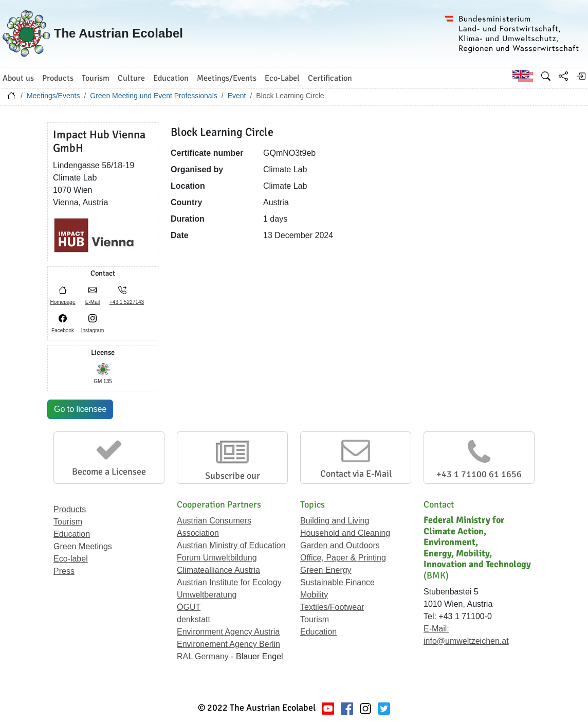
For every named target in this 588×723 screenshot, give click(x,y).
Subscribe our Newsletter (233, 481)
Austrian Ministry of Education (231, 545)
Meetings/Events (53, 96)
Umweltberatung (207, 595)
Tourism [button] (96, 78)
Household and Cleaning (345, 533)
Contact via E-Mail (356, 474)
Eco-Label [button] (282, 78)
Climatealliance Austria (218, 570)
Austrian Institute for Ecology (229, 582)
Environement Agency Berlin (228, 644)
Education (72, 534)
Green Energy (326, 570)
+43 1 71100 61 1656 (479, 474)
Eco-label (71, 559)
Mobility (314, 595)
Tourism (68, 522)
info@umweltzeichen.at (466, 641)
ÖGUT (189, 607)
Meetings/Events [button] (227, 78)
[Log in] (581, 76)
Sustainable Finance (337, 582)
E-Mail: (436, 629)
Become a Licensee (109, 472)
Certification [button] (330, 78)
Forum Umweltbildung (217, 558)
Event (237, 96)
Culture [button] (131, 78)
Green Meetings (83, 546)
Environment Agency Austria (228, 632)
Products (70, 509)
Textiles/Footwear (332, 607)
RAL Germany (203, 656)
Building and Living (335, 521)
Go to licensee (80, 409)
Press (64, 571)
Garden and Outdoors (340, 545)
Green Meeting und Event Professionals (153, 96)
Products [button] (58, 78)
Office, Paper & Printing (343, 558)
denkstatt (194, 619)
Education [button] (171, 78)
